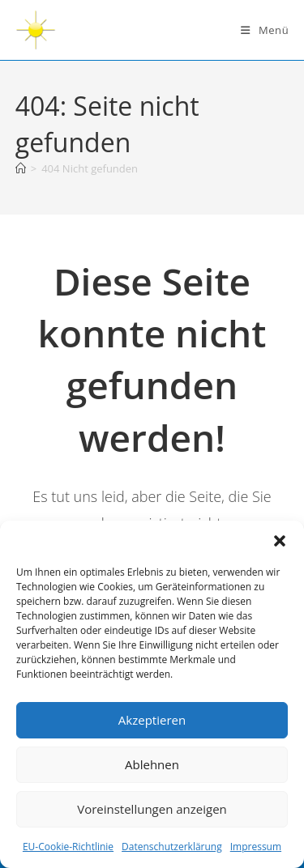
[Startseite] (21, 168)
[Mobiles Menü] (265, 30)
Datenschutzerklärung (172, 847)
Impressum (256, 847)
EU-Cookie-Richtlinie (68, 847)
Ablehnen (152, 764)
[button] (280, 541)
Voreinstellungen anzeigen (152, 809)
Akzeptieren (152, 720)
